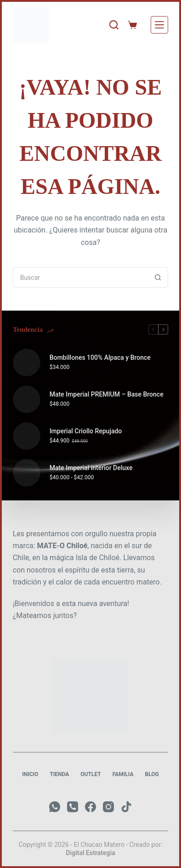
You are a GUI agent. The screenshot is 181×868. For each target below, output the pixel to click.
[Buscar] (114, 25)
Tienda (59, 774)
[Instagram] (108, 807)
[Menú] (159, 25)
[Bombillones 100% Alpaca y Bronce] (27, 363)
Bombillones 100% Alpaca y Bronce (100, 357)
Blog (152, 774)
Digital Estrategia (90, 853)
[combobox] (81, 277)
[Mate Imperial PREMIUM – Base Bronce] (27, 399)
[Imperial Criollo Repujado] (27, 436)
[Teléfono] (73, 807)
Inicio (30, 774)
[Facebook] (90, 807)
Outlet (90, 774)
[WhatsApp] (55, 807)
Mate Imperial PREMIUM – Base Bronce (107, 394)
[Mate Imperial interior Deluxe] (27, 473)
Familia (123, 774)
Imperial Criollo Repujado (86, 431)
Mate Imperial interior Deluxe (91, 468)
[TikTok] (126, 807)
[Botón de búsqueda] (158, 277)
